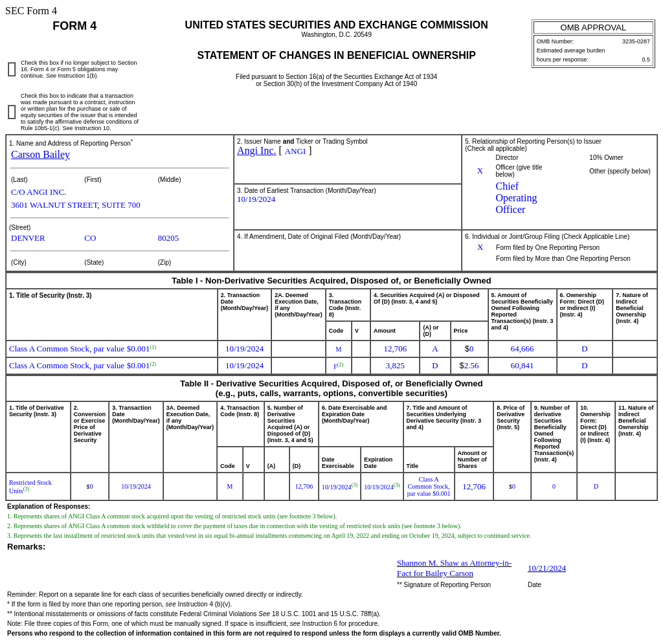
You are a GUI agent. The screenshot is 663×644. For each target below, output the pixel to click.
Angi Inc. (256, 150)
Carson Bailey (40, 154)
